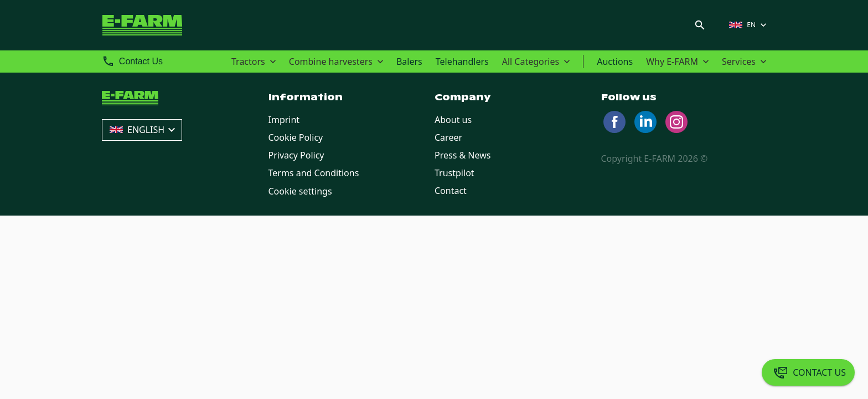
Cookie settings (300, 191)
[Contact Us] (808, 372)
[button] (749, 25)
